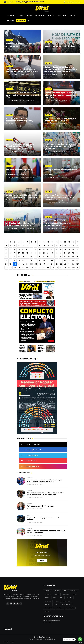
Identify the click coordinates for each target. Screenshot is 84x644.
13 (61, 242)
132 (31, 268)
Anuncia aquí (42, 554)
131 (27, 268)
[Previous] (6, 242)
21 (19, 246)
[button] (41, 432)
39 (19, 249)
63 (44, 253)
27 (44, 246)
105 (69, 260)
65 (52, 253)
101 (52, 260)
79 (36, 257)
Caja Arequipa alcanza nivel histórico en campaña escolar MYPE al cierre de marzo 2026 (45, 481)
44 (40, 249)
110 (15, 264)
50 (65, 249)
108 (6, 264)
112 (23, 264)
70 (73, 253)
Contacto (42, 561)
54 (6, 253)
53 (77, 249)
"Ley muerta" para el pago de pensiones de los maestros (44, 519)
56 (15, 253)
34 (73, 246)
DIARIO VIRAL (15, 49)
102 (56, 260)
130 (23, 268)
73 (10, 257)
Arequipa (20, 16)
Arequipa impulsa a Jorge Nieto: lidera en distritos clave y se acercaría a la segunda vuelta (45, 494)
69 (69, 253)
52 (73, 249)
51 (69, 249)
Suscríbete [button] (21, 21)
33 (69, 246)
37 (10, 249)
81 (44, 257)
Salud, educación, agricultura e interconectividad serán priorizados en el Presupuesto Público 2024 (61, 69)
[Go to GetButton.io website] (80, 642)
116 (40, 264)
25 (36, 246)
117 (44, 264)
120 (56, 264)
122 (65, 264)
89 (77, 257)
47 (52, 249)
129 (19, 268)
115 (36, 264)
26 (40, 246)
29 (52, 246)
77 (27, 257)
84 (56, 257)
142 (73, 268)
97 (36, 260)
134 (40, 268)
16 (73, 242)
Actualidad (10, 16)
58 (23, 253)
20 (15, 246)
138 (57, 268)
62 (40, 253)
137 (52, 268)
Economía (9, 40)
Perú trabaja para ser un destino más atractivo (20, 45)
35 (77, 246)
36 (6, 249)
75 (19, 257)
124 (73, 264)
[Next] (78, 268)
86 (65, 257)
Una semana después (32, 2)
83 (52, 257)
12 (57, 242)
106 (73, 260)
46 (48, 249)
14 (65, 242)
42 (31, 249)
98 (40, 260)
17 (77, 242)
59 (27, 253)
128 (15, 268)
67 (61, 253)
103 (61, 260)
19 (10, 246)
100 (48, 260)
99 (44, 260)
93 (19, 260)
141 (69, 268)
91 (10, 260)
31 (61, 246)
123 (69, 264)
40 (23, 249)
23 (27, 246)
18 (6, 246)
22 (23, 246)
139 (61, 268)
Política (29, 16)
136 (48, 268)
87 (69, 257)
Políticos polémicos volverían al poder (40, 506)
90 (6, 260)
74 (15, 257)
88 (73, 257)
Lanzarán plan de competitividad (60, 46)
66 (56, 253)
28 (48, 246)
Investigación (40, 16)
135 (44, 268)
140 (65, 268)
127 (11, 268)
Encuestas (10, 21)
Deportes (51, 16)
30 (56, 246)
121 (61, 264)
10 (48, 242)
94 (23, 260)
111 (19, 264)
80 (40, 257)
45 (44, 249)
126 (6, 268)
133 (36, 268)
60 (31, 253)
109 (10, 264)
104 (65, 260)
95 (27, 260)
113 (27, 264)
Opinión (72, 16)
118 (48, 264)
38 (15, 249)
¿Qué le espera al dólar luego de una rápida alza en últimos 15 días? (22, 71)
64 (48, 253)
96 (31, 260)
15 (69, 242)
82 (48, 257)
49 (61, 249)
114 (31, 264)
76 (23, 257)
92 (15, 260)
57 (19, 253)
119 (52, 264)
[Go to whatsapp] (80, 639)
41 (27, 249)
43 (36, 249)
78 (31, 257)
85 (61, 257)
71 (77, 253)
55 (10, 253)
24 (31, 246)
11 (52, 242)
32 (65, 246)
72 (6, 257)
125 (77, 264)
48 (56, 249)
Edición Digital (62, 16)
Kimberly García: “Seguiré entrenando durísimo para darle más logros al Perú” (46, 532)
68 (65, 253)
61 (36, 253)
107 (77, 260)
